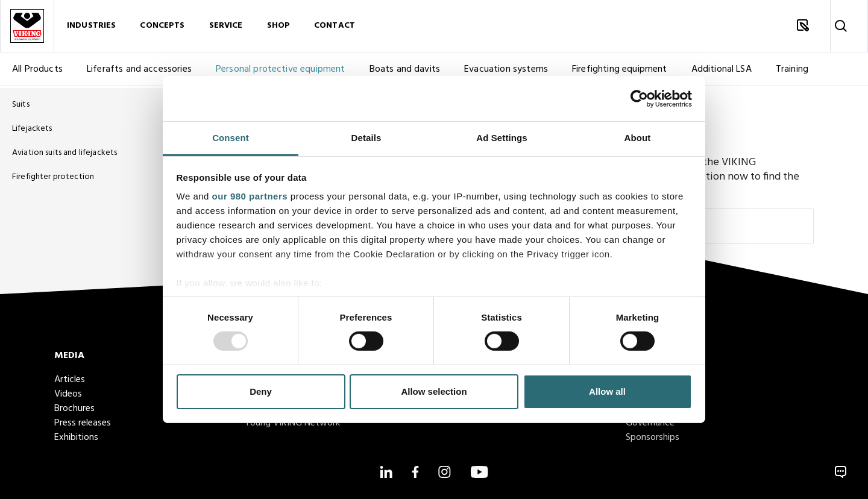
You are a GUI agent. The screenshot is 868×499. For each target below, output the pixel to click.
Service (226, 27)
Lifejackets (32, 129)
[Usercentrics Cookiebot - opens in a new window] (639, 98)
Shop (279, 27)
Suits (21, 105)
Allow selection (434, 391)
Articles (70, 380)
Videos (68, 394)
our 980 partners (250, 196)
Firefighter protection (53, 177)
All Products (37, 71)
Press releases (83, 423)
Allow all (607, 391)
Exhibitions (76, 438)
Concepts (162, 27)
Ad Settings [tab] (502, 138)
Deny (261, 391)
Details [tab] (366, 138)
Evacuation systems (506, 71)
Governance (650, 423)
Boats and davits (405, 71)
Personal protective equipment (281, 71)
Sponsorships (653, 438)
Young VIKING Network (292, 423)
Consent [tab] (231, 138)
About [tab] (638, 138)
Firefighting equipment (620, 71)
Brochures (74, 409)
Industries (91, 27)
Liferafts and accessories (139, 71)
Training (792, 71)
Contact (335, 27)
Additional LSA (722, 71)
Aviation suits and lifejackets (64, 153)
